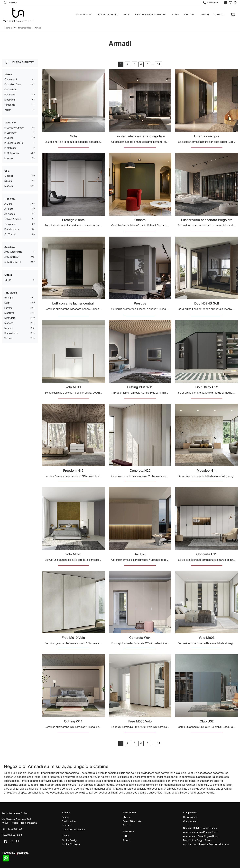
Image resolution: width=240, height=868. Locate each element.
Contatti (220, 15)
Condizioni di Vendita (74, 830)
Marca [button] (8, 74)
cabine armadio (13, 219)
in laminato (11, 133)
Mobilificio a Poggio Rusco (198, 840)
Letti (125, 836)
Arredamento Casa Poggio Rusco (201, 836)
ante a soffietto (14, 252)
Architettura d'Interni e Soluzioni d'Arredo (206, 844)
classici (9, 176)
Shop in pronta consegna (151, 15)
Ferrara (8, 308)
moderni (9, 186)
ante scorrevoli (13, 262)
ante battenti (12, 257)
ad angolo (10, 214)
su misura (10, 234)
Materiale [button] (10, 122)
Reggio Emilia (11, 333)
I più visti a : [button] (11, 293)
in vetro (9, 158)
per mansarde (12, 229)
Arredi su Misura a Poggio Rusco (201, 832)
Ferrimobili (10, 95)
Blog (127, 15)
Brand (175, 15)
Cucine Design (70, 840)
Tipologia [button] (10, 199)
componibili (11, 224)
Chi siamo (190, 15)
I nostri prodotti (108, 15)
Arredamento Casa (23, 28)
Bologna (9, 298)
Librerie (127, 817)
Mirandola (10, 318)
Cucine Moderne (71, 844)
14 (158, 64)
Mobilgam (10, 100)
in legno (9, 138)
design (8, 181)
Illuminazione (190, 817)
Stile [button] (7, 171)
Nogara (8, 328)
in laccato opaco (14, 128)
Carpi (7, 303)
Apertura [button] (10, 247)
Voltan (8, 110)
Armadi (38, 28)
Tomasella (10, 105)
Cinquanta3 (11, 79)
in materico (10, 148)
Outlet (8, 280)
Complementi (190, 821)
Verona (8, 338)
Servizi (205, 15)
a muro (8, 204)
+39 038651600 (14, 829)
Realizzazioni (83, 15)
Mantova (9, 313)
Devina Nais (11, 90)
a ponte (9, 209)
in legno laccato (14, 143)
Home (7, 28)
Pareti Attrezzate (132, 821)
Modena (9, 323)
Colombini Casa (13, 84)
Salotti (126, 825)
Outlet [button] (8, 275)
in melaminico (12, 153)
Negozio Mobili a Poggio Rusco (200, 828)
